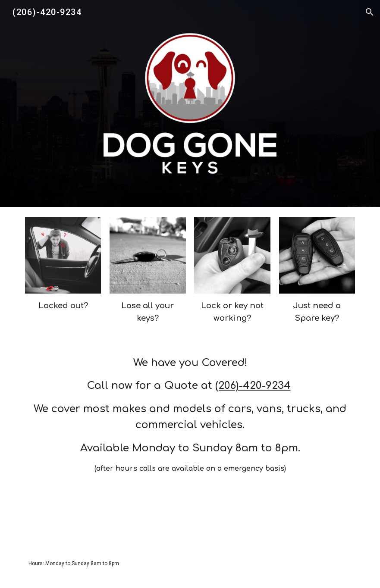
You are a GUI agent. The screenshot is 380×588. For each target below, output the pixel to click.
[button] (370, 12)
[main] (63, 306)
